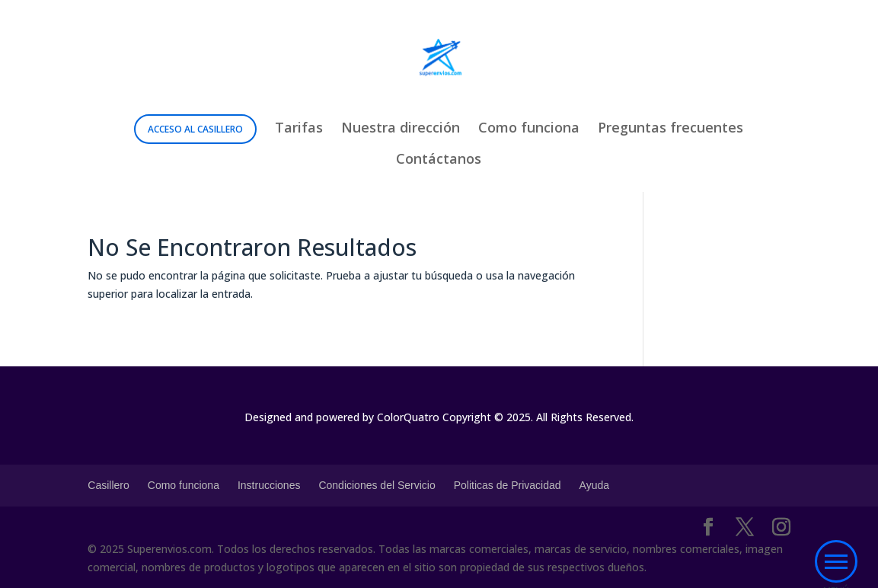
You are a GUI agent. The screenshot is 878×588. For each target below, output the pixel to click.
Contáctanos (439, 160)
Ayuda (594, 485)
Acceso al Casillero (195, 129)
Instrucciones (269, 485)
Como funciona (529, 129)
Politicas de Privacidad (508, 485)
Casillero (108, 485)
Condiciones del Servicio (377, 485)
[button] (836, 562)
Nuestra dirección (401, 129)
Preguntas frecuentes (670, 129)
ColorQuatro (408, 417)
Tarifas (299, 129)
